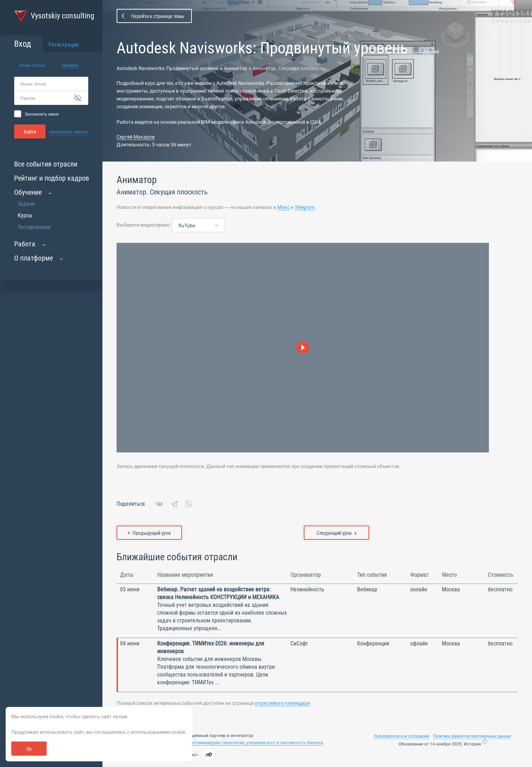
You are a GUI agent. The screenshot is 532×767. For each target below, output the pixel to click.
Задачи (26, 204)
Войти (30, 132)
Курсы (25, 215)
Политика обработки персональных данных (472, 736)
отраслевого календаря (282, 703)
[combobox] (199, 226)
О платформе (34, 258)
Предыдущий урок (149, 533)
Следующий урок (336, 533)
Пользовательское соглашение (402, 736)
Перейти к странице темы (158, 16)
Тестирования (34, 227)
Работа (25, 244)
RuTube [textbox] (187, 226)
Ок (29, 749)
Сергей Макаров (136, 137)
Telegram (305, 207)
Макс (283, 207)
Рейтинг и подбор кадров (52, 178)
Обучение (28, 192)
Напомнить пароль (69, 132)
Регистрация (64, 45)
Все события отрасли (46, 164)
